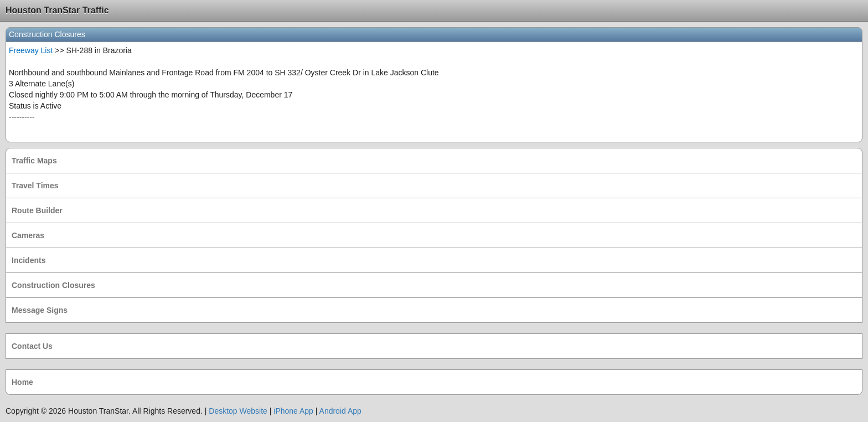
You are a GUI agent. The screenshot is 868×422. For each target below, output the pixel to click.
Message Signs (40, 310)
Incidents (29, 260)
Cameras (28, 235)
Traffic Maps (34, 161)
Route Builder (37, 210)
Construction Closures (53, 285)
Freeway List (31, 50)
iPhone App (293, 411)
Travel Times (35, 186)
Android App (340, 411)
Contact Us (32, 346)
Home (22, 382)
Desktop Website (238, 411)
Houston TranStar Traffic (57, 10)
